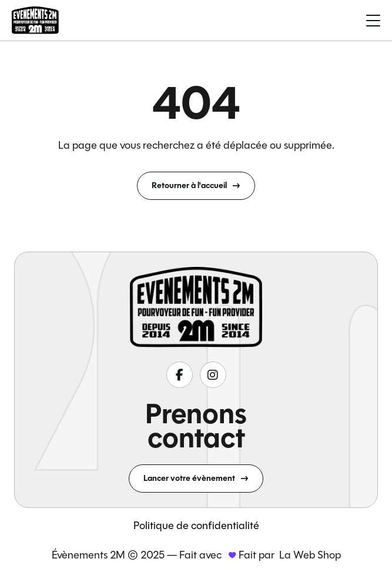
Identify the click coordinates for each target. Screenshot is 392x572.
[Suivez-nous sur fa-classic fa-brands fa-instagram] (213, 375)
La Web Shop (310, 555)
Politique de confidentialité (196, 526)
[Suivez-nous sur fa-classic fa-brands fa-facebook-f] (180, 375)
